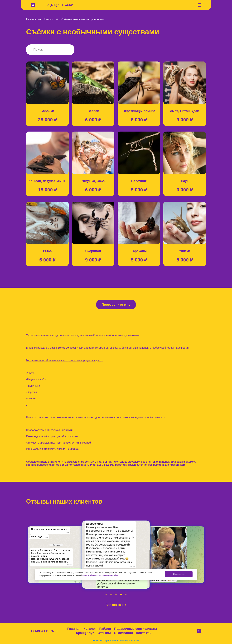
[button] (106, 594)
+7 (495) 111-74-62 (59, 5)
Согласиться (179, 574)
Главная (74, 629)
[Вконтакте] (33, 5)
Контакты (144, 633)
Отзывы (104, 633)
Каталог (90, 629)
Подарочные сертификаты (136, 629)
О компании (123, 633)
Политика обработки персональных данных (116, 641)
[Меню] (199, 5)
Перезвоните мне (116, 305)
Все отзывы (116, 605)
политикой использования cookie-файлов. (101, 575)
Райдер (105, 629)
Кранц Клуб (85, 633)
